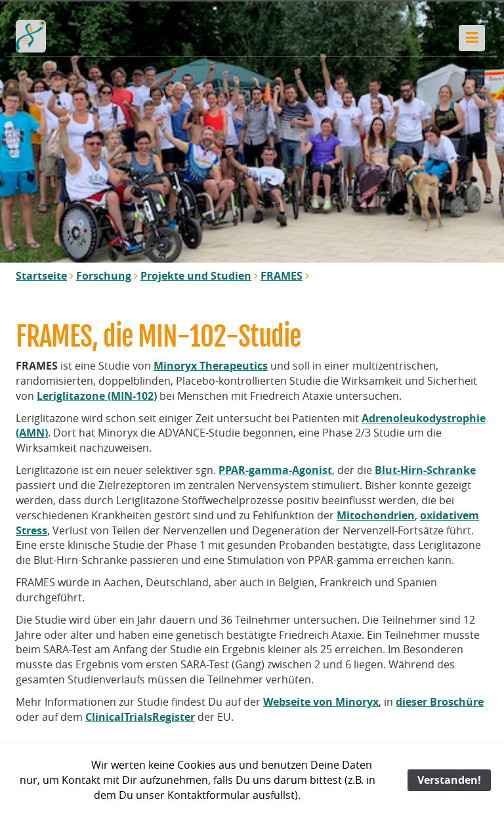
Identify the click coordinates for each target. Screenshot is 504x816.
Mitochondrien (376, 515)
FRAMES (282, 276)
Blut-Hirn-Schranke (425, 470)
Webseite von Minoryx (321, 702)
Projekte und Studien (196, 276)
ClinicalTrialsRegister (140, 717)
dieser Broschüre (440, 702)
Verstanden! (449, 780)
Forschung (104, 276)
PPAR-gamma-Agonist (275, 470)
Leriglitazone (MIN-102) (97, 396)
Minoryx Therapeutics (211, 366)
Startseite (41, 276)
